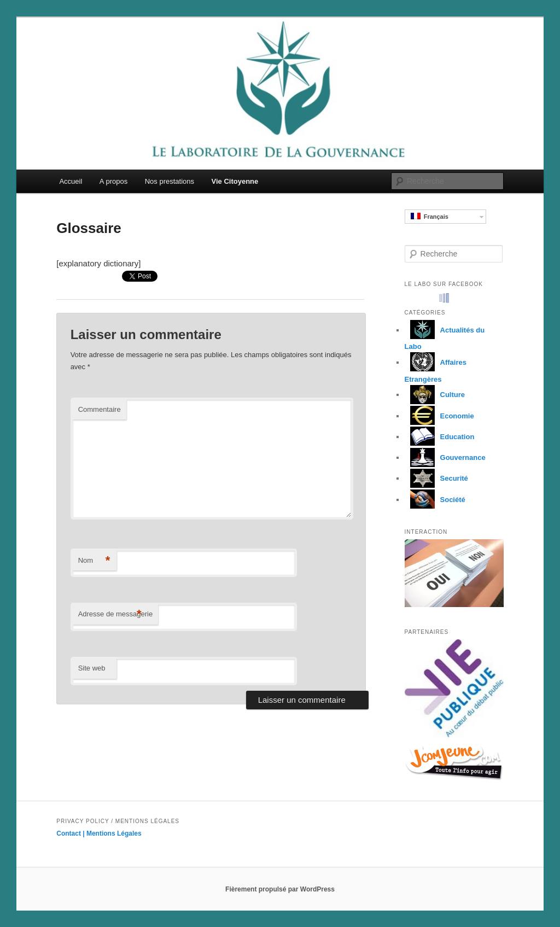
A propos (113, 181)
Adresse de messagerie (116, 614)
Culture (435, 395)
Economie (439, 416)
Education (440, 437)
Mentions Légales (114, 833)
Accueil (71, 181)
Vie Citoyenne (235, 181)
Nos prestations (170, 181)
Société (435, 500)
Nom (94, 561)
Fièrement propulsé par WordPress (280, 889)
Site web (92, 668)
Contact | (71, 833)
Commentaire (100, 409)
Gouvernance (445, 457)
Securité (436, 478)
